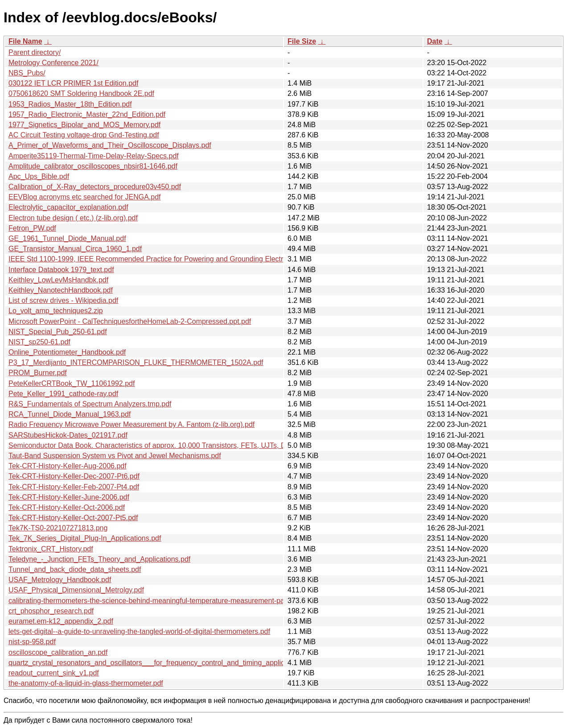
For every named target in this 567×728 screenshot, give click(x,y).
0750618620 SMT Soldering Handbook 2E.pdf (81, 93)
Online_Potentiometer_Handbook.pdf (67, 352)
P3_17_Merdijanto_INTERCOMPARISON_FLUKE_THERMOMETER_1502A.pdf (136, 362)
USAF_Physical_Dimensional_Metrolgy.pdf (76, 590)
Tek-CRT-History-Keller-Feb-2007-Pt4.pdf (74, 487)
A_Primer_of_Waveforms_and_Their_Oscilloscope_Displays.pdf (110, 145)
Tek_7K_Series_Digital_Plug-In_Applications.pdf (85, 538)
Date (435, 41)
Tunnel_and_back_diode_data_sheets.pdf (75, 569)
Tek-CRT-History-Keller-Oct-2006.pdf (67, 507)
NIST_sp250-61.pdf (39, 342)
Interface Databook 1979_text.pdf (61, 270)
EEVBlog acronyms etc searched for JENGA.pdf (84, 197)
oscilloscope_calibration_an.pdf (58, 652)
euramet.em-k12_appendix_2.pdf (61, 621)
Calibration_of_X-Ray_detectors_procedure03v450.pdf (95, 187)
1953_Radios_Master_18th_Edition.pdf (70, 104)
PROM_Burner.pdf (38, 373)
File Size (302, 41)
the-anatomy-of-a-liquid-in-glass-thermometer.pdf (86, 683)
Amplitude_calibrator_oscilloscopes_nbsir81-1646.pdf (93, 166)
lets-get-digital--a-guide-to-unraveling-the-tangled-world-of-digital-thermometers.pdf (139, 631)
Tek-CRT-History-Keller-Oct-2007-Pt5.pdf (73, 518)
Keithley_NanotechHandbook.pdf (61, 290)
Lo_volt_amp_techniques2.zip (56, 311)
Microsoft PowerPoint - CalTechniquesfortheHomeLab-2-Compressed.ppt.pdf (130, 321)
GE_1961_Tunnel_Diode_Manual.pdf (67, 238)
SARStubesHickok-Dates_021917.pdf (68, 435)
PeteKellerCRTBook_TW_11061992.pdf (72, 383)
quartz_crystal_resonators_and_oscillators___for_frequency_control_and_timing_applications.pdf (162, 663)
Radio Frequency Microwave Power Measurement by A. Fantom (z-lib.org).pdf (131, 424)
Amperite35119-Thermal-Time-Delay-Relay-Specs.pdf (94, 156)
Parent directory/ (35, 52)
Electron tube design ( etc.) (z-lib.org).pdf (73, 218)
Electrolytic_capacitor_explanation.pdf (68, 207)
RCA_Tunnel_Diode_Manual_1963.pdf (70, 414)
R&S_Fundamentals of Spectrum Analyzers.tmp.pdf (90, 404)
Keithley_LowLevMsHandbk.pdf (58, 280)
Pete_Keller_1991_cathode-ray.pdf (63, 394)
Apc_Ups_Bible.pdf (39, 176)
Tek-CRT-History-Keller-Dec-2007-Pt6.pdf (74, 476)
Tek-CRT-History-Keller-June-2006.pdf (69, 497)
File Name (25, 41)
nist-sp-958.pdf (32, 642)
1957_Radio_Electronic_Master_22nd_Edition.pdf (87, 114)
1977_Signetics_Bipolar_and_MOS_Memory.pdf (84, 125)
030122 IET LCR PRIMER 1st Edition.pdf (73, 83)
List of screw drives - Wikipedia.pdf (63, 300)
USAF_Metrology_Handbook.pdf (60, 580)
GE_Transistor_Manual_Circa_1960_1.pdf (75, 249)
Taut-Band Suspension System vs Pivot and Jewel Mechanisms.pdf (115, 456)
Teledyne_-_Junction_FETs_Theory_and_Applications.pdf (99, 559)
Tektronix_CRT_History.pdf (51, 549)
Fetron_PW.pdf (32, 228)
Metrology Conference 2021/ (53, 63)
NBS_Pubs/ (27, 73)
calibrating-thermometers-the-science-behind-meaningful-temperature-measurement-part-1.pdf (158, 601)
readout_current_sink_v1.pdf (54, 673)
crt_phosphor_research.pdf (51, 611)
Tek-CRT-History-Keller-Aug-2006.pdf (68, 466)
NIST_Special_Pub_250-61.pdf (58, 332)
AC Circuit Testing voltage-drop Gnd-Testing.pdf (84, 135)
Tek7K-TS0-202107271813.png (58, 528)
